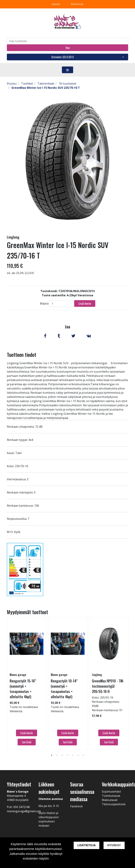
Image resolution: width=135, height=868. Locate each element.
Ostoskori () (63, 57)
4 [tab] (67, 755)
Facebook (76, 806)
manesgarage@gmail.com (24, 811)
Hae (68, 48)
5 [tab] (73, 755)
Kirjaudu (56, 4)
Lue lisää (27, 742)
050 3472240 (22, 807)
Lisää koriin (85, 303)
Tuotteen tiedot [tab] (22, 355)
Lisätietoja (86, 845)
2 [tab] (57, 755)
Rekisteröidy (77, 4)
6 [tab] (78, 755)
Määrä (44, 303)
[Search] (67, 41)
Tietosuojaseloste (114, 804)
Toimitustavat (111, 796)
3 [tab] (62, 755)
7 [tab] (83, 755)
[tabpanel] (27, 683)
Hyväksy (114, 845)
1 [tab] (52, 755)
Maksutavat (110, 800)
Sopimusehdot (111, 792)
